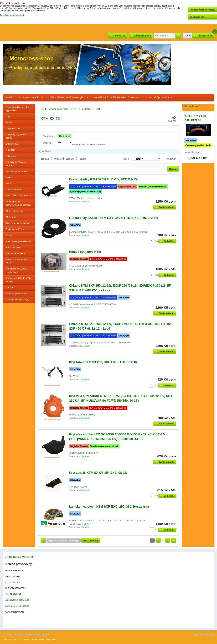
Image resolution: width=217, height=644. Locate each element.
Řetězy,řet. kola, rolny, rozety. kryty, (17, 270)
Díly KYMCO (12, 144)
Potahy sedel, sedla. (16, 253)
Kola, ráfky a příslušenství (19, 196)
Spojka (9, 287)
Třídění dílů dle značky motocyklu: (67, 98)
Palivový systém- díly (16, 229)
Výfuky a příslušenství (17, 293)
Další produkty (91, 540)
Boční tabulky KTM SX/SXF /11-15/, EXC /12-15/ (103, 179)
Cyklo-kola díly (13, 129)
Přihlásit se (119, 36)
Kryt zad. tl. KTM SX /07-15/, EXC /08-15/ (98, 473)
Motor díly (11, 217)
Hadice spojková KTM (85, 252)
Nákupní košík (205, 36)
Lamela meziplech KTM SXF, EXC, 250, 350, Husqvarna (109, 507)
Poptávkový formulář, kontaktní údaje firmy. (117, 98)
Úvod (9, 98)
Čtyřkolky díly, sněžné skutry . (17, 136)
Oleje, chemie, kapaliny (17, 223)
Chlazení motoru (14, 190)
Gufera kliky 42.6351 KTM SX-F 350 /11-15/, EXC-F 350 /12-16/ (114, 218)
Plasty (9, 235)
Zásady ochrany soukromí (37, 635)
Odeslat (173, 169)
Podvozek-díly (13, 247)
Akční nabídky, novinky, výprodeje (17, 109)
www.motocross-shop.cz (17, 606)
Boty (8, 116)
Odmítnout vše (197, 17)
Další (174, 540)
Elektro (9, 177)
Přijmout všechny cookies (202, 10)
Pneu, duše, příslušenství (18, 241)
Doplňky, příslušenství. (17, 171)
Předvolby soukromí (12, 635)
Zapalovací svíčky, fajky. (18, 300)
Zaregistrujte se (143, 36)
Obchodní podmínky (158, 98)
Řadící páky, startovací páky (17, 261)
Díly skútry (11, 156)
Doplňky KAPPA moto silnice (17, 164)
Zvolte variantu (166, 207)
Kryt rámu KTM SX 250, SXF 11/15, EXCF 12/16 (103, 362)
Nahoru (43, 540)
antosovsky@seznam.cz (17, 600)
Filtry (8, 184)
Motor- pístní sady (15, 211)
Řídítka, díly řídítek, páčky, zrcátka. (19, 280)
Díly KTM (11, 150)
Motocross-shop (32, 58)
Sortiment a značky (29, 98)
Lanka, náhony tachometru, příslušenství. (19, 203)
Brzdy (9, 123)
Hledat (178, 36)
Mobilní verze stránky (204, 635)
